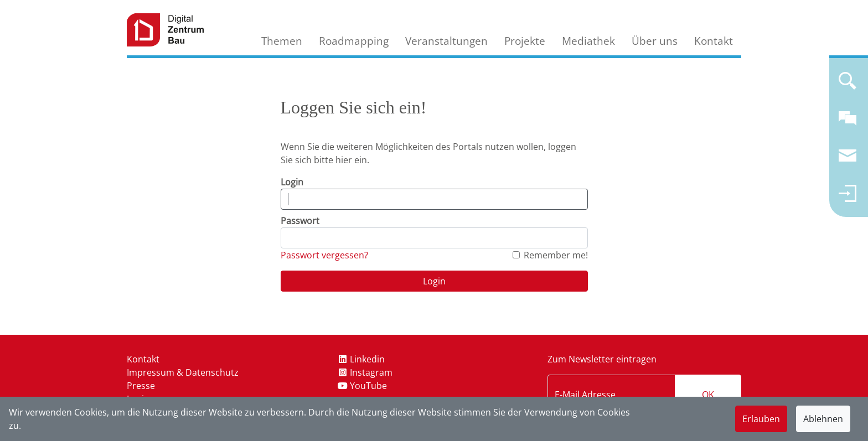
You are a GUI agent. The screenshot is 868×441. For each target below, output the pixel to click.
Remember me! (556, 255)
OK (708, 395)
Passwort (300, 221)
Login (292, 182)
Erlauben (761, 419)
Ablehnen (823, 419)
